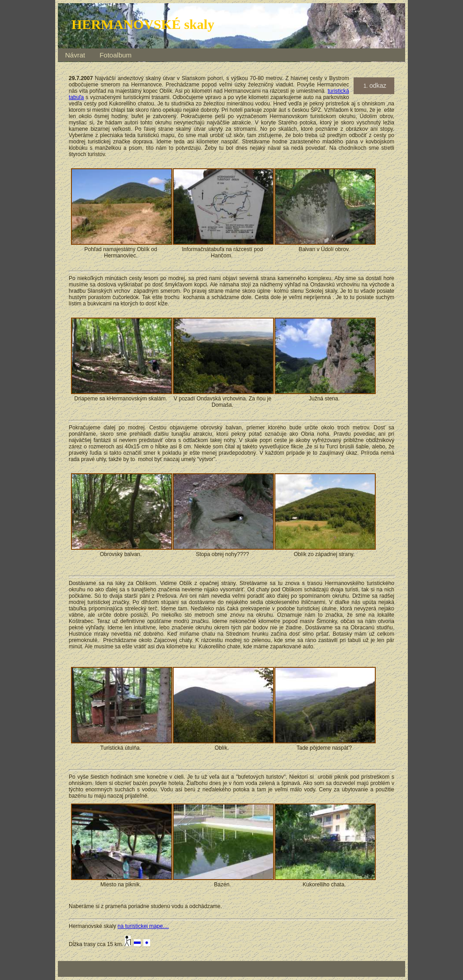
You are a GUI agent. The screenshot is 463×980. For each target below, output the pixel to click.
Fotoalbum (116, 55)
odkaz (378, 86)
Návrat (75, 55)
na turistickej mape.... (143, 926)
